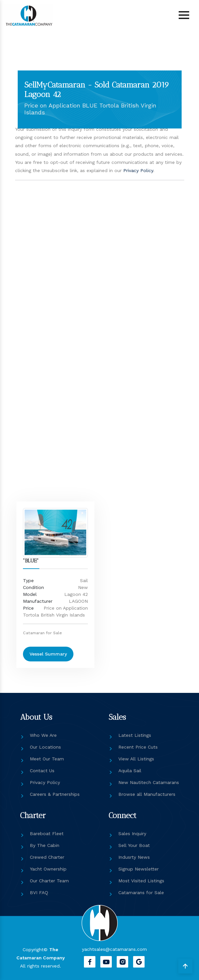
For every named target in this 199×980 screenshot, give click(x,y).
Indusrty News (134, 857)
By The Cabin (45, 845)
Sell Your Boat (134, 845)
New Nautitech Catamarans (149, 782)
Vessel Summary (48, 654)
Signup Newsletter (139, 869)
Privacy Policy (138, 170)
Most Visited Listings (141, 881)
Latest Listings (135, 735)
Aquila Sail (130, 771)
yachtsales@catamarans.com (114, 949)
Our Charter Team (49, 881)
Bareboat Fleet (47, 833)
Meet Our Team (47, 759)
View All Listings (136, 759)
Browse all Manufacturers (147, 794)
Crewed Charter (47, 857)
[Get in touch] (70, 344)
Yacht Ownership (48, 869)
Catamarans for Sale (141, 892)
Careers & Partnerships (55, 794)
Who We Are (43, 735)
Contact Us (42, 771)
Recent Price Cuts (138, 747)
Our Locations (45, 747)
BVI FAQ (39, 892)
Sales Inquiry (132, 833)
